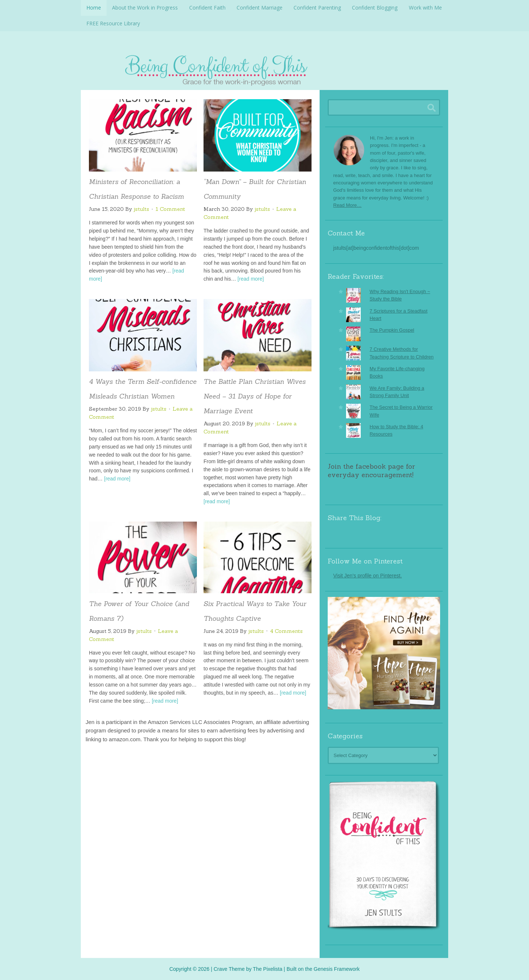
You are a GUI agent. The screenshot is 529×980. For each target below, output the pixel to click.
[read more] (251, 278)
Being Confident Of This (264, 68)
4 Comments (286, 631)
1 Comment (170, 209)
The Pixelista (267, 968)
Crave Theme (229, 968)
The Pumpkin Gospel (392, 330)
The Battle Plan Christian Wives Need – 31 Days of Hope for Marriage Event (255, 396)
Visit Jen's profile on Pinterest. (368, 575)
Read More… (347, 205)
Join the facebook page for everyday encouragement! (371, 470)
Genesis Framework (337, 968)
